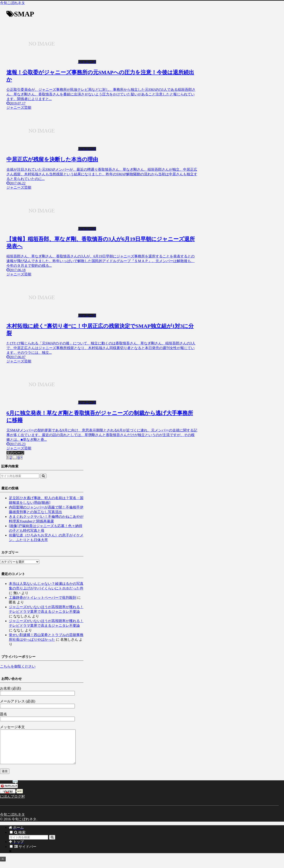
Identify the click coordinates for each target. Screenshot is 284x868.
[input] (20, 476)
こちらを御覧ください (18, 666)
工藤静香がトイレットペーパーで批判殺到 (43, 598)
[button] (43, 476)
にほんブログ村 (12, 803)
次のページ (15, 453)
